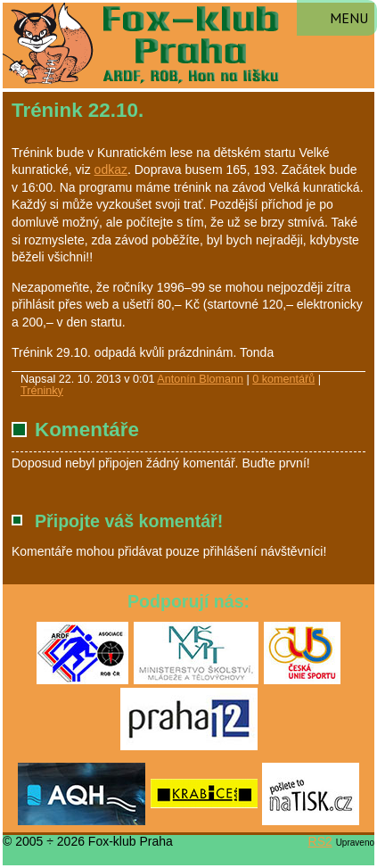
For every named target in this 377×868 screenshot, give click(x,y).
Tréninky (42, 391)
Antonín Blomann (200, 379)
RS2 (320, 841)
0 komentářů (283, 379)
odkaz (111, 169)
